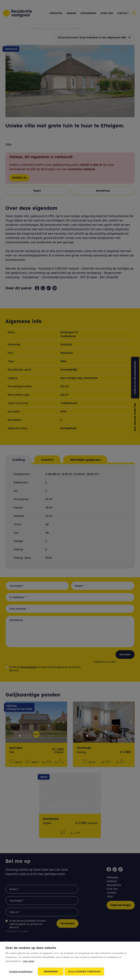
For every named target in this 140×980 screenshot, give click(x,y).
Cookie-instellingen (21, 972)
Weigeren (51, 972)
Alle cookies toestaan (85, 972)
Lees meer (28, 962)
